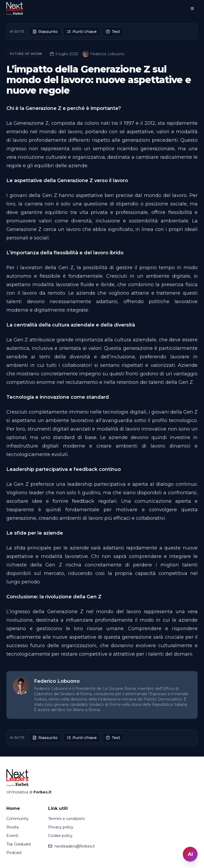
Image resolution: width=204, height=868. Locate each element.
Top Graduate (19, 844)
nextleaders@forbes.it (71, 846)
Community (18, 819)
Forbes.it (42, 792)
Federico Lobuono (103, 54)
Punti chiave (82, 32)
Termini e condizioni (66, 819)
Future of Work (26, 54)
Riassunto (45, 32)
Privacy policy (61, 827)
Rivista (12, 827)
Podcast (14, 853)
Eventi (12, 836)
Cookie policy (60, 836)
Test (113, 32)
